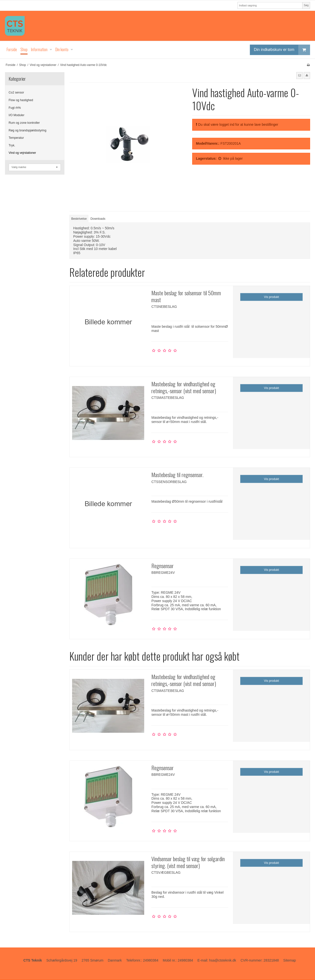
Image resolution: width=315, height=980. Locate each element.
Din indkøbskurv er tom (282, 50)
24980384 (151, 960)
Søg (306, 5)
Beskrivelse (79, 219)
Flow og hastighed (21, 100)
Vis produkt (272, 297)
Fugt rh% (15, 108)
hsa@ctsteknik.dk (223, 960)
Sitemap (290, 960)
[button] (299, 76)
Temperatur (16, 138)
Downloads (98, 219)
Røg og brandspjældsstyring (27, 130)
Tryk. (12, 145)
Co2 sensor (16, 93)
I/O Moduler (16, 115)
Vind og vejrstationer (22, 153)
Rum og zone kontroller (24, 123)
